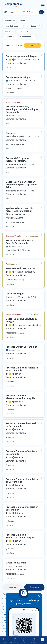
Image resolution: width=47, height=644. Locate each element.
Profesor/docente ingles (19, 77)
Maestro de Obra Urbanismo (21, 268)
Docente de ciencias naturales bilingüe (22, 320)
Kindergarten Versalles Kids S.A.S (21, 297)
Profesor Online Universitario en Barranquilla (21, 425)
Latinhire (19, 374)
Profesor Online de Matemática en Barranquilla (20, 397)
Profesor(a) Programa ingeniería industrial (17, 160)
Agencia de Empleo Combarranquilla (28, 325)
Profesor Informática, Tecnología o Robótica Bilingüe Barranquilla (22, 109)
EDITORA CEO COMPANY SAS (22, 81)
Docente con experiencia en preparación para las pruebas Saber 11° (21, 184)
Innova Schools (15, 115)
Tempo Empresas (14, 566)
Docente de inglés (15, 294)
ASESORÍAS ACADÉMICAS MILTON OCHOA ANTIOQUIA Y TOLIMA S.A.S (23, 136)
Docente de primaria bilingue (21, 56)
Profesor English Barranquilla (21, 347)
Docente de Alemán (16, 563)
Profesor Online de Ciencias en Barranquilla (22, 453)
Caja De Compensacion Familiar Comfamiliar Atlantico (28, 60)
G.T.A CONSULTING (17, 214)
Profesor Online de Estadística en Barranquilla (22, 369)
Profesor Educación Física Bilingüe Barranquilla (19, 242)
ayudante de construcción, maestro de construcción (20, 210)
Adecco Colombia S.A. (25, 272)
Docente (10, 133)
